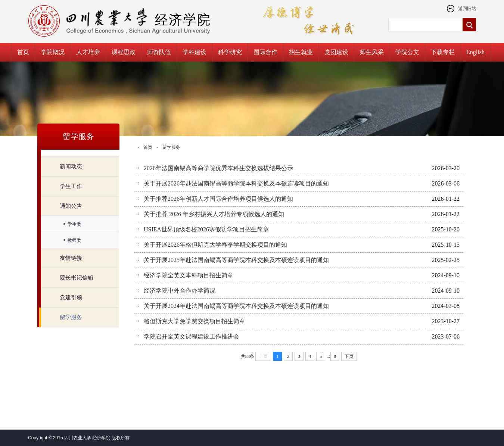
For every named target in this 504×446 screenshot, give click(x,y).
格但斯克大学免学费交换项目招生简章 (195, 321)
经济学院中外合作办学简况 (180, 291)
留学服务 (71, 317)
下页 (349, 356)
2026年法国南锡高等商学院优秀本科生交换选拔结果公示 (218, 168)
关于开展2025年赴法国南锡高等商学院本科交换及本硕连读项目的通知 (236, 260)
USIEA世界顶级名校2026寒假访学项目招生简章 (206, 229)
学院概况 (53, 52)
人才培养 (88, 52)
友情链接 (71, 258)
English (475, 52)
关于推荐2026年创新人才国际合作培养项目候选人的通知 (218, 199)
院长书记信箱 (77, 278)
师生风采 (372, 52)
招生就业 (301, 52)
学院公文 (407, 52)
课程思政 (124, 52)
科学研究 (230, 52)
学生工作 (71, 186)
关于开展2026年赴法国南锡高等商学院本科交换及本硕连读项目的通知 (236, 183)
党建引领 (71, 297)
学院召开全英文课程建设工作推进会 (192, 336)
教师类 (74, 240)
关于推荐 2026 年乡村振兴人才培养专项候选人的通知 (214, 214)
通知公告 (71, 206)
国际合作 (265, 52)
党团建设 (336, 52)
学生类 (74, 224)
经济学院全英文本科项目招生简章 (189, 275)
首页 (23, 52)
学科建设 (195, 52)
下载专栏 (443, 52)
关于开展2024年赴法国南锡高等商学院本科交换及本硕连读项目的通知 (236, 306)
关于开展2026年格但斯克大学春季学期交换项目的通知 (215, 245)
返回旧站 (461, 9)
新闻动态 (71, 166)
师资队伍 (159, 52)
